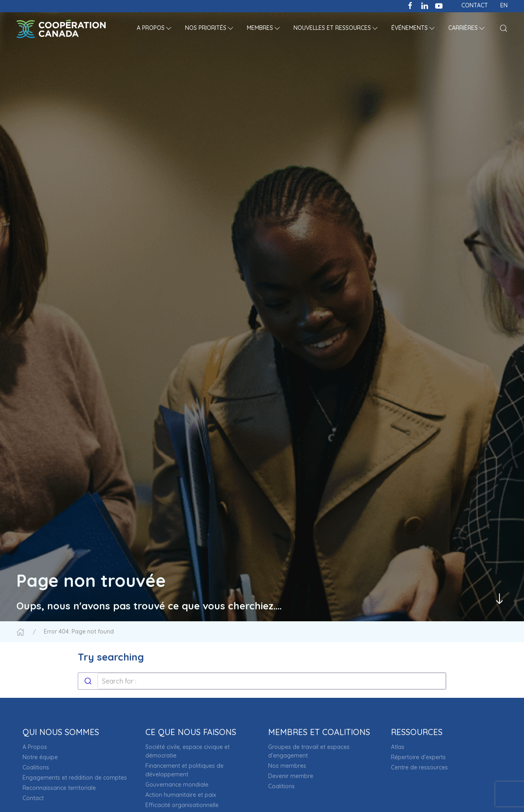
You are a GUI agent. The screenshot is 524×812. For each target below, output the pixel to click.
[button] (155, 29)
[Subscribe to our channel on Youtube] (439, 5)
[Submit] (88, 681)
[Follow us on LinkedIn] (425, 5)
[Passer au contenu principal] (499, 599)
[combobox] (262, 681)
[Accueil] (20, 632)
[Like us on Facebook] (410, 5)
